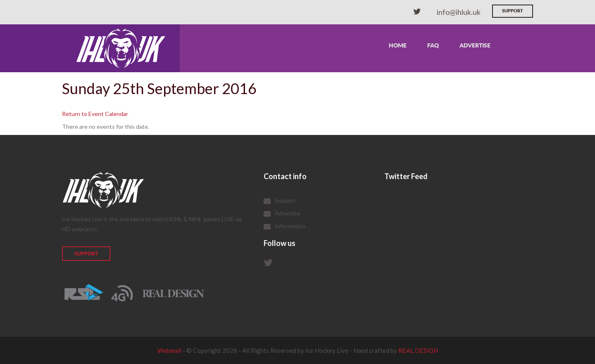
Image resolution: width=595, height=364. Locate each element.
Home (398, 45)
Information (290, 226)
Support (513, 11)
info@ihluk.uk (459, 12)
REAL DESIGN (418, 350)
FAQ (433, 45)
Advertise (475, 45)
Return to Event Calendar (95, 114)
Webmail (169, 350)
